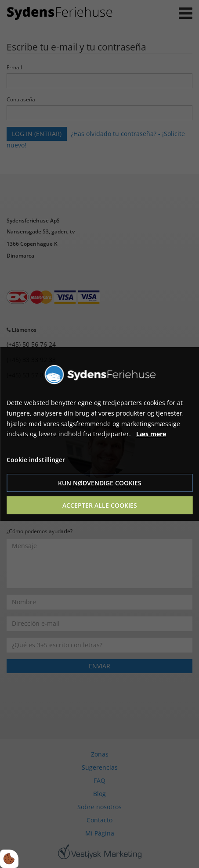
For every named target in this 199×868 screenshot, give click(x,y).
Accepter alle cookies (100, 505)
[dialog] (99, 434)
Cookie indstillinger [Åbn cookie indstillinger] (36, 460)
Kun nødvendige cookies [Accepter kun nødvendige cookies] (100, 483)
